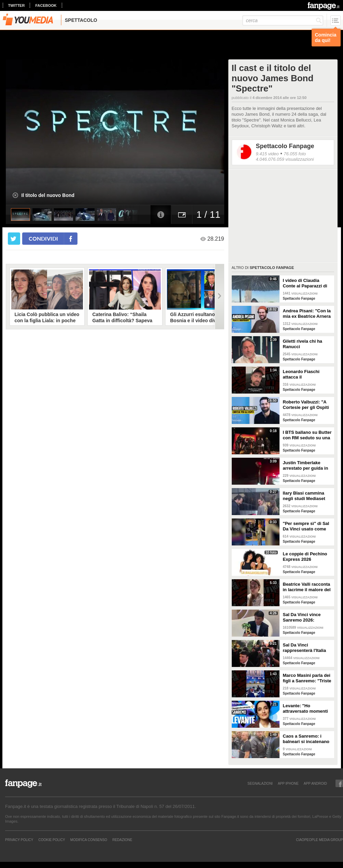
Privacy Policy (19, 840)
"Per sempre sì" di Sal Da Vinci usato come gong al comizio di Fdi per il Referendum (306, 526)
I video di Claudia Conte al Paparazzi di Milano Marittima (305, 283)
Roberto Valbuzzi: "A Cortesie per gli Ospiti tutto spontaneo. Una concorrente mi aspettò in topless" (308, 405)
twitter (17, 5)
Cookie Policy (52, 840)
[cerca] (283, 20)
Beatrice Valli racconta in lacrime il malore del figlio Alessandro (307, 587)
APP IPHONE (288, 783)
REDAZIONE (122, 840)
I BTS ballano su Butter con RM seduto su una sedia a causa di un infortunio (307, 435)
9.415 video (267, 154)
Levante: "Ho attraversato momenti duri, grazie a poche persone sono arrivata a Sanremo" (306, 709)
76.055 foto (295, 154)
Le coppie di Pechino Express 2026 (305, 557)
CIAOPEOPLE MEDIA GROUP (319, 840)
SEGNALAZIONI (260, 783)
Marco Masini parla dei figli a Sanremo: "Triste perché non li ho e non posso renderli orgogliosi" (307, 678)
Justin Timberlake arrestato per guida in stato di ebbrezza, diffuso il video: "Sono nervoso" (306, 466)
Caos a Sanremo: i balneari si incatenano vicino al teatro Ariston (307, 739)
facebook (46, 5)
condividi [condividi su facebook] (43, 238)
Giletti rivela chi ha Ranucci (303, 344)
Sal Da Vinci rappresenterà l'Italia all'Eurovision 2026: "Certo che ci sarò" (305, 648)
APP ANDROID (315, 783)
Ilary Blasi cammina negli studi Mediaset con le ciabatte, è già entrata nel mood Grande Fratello (305, 496)
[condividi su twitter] (14, 239)
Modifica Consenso (89, 840)
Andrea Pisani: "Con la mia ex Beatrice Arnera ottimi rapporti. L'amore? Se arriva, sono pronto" (307, 314)
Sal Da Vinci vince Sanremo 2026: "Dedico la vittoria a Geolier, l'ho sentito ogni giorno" (304, 617)
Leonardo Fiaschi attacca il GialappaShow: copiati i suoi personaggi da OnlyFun (307, 374)
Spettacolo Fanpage (285, 146)
